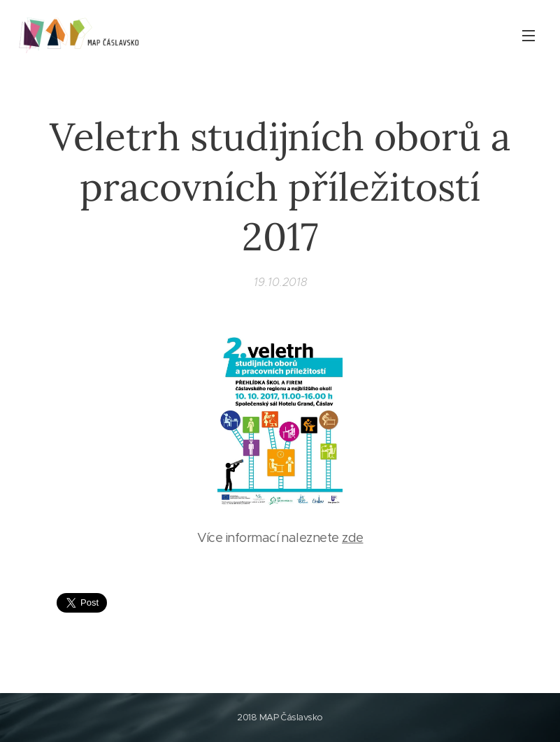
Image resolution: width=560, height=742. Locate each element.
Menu (529, 36)
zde (352, 538)
